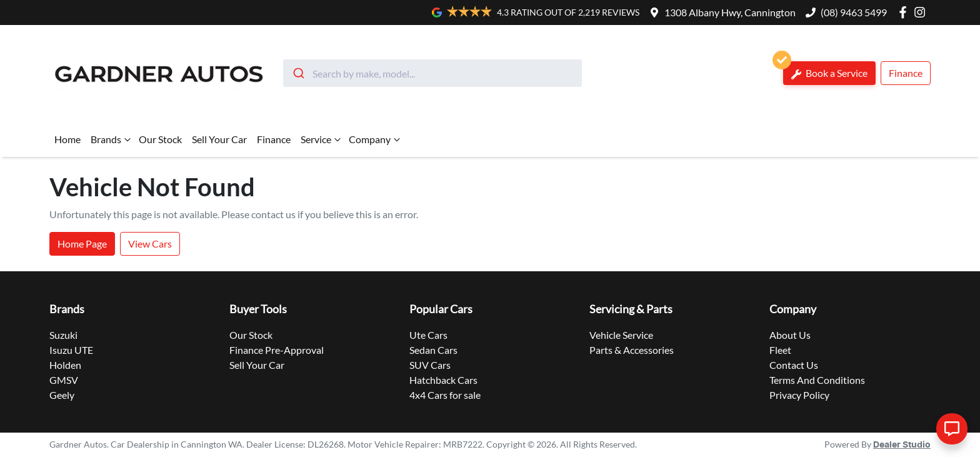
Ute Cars (428, 335)
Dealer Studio (902, 445)
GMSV (64, 380)
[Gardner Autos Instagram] (922, 12)
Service (322, 139)
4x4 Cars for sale (445, 395)
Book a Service (825, 70)
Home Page (82, 244)
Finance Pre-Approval (277, 350)
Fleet (780, 350)
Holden (65, 365)
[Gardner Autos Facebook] (905, 12)
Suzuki (63, 335)
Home (67, 139)
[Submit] (298, 73)
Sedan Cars (433, 350)
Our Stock (160, 139)
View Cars (150, 244)
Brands (112, 139)
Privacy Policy (799, 395)
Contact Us (794, 365)
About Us (790, 335)
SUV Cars (430, 365)
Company (376, 139)
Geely (62, 395)
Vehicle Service (621, 335)
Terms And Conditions (817, 380)
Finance (906, 73)
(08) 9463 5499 (854, 12)
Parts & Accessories (632, 350)
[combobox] (432, 73)
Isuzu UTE (71, 350)
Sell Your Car (219, 139)
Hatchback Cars (443, 380)
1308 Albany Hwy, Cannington (730, 12)
